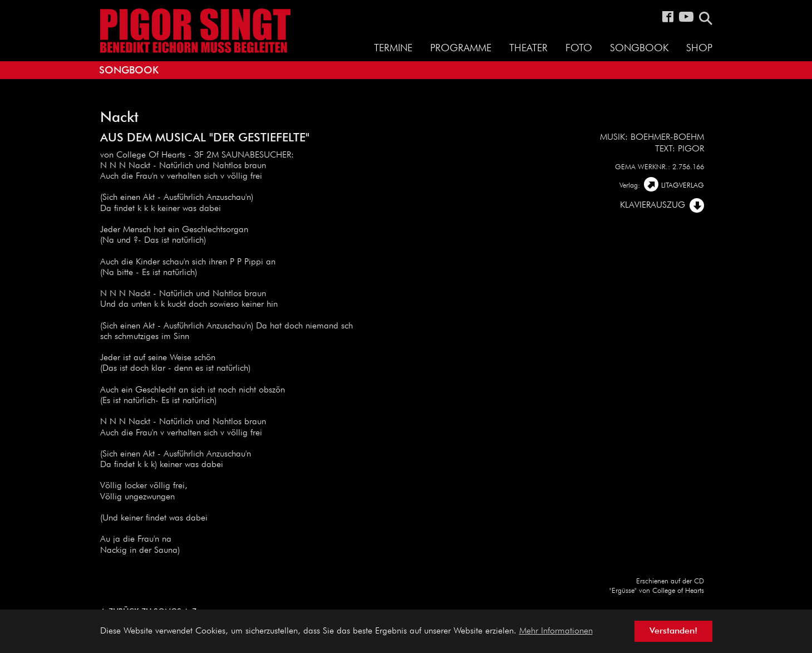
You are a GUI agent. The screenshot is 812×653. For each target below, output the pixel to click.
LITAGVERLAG (683, 186)
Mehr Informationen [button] (556, 631)
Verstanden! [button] (673, 631)
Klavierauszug (653, 205)
